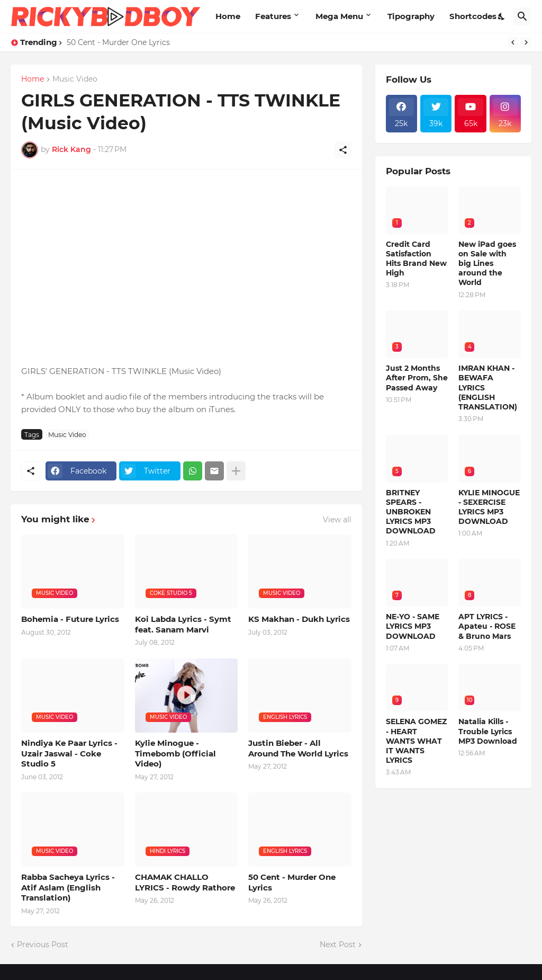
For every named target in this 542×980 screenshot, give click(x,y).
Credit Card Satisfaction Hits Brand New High (416, 259)
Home (228, 16)
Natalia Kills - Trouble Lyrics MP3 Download (488, 731)
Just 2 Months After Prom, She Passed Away (417, 378)
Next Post (338, 945)
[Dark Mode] (502, 16)
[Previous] (513, 42)
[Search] (522, 16)
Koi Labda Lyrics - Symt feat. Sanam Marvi (183, 624)
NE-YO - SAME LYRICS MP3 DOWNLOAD (413, 626)
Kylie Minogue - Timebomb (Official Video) (175, 753)
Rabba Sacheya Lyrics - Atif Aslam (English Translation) (68, 887)
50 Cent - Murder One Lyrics (118, 42)
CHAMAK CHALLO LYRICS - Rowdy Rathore (185, 882)
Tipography (411, 16)
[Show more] (236, 471)
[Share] (343, 150)
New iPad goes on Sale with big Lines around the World (487, 264)
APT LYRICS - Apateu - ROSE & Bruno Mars (487, 626)
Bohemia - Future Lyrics (70, 619)
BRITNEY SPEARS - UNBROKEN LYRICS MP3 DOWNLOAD (411, 512)
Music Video (75, 79)
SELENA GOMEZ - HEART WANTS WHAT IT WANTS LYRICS (416, 741)
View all (337, 520)
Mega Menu (339, 16)
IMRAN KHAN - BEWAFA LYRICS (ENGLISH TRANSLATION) (488, 387)
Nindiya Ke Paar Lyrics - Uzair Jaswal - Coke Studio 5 (69, 753)
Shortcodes (473, 16)
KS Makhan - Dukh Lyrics (299, 619)
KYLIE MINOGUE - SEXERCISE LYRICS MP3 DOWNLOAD (489, 507)
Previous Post (43, 945)
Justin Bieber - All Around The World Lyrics (298, 748)
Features (273, 16)
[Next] (526, 42)
